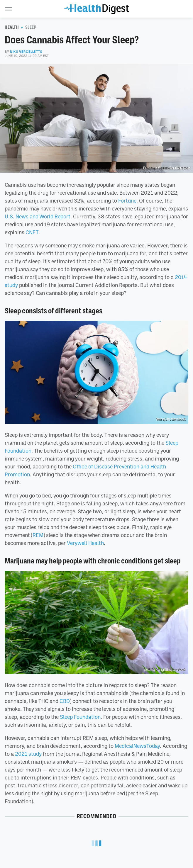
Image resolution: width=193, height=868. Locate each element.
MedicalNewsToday (137, 746)
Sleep (31, 27)
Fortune (127, 201)
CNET (32, 232)
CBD (65, 701)
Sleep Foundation (80, 717)
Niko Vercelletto (26, 52)
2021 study (28, 754)
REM (38, 535)
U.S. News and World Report (38, 216)
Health (12, 27)
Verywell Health (85, 543)
